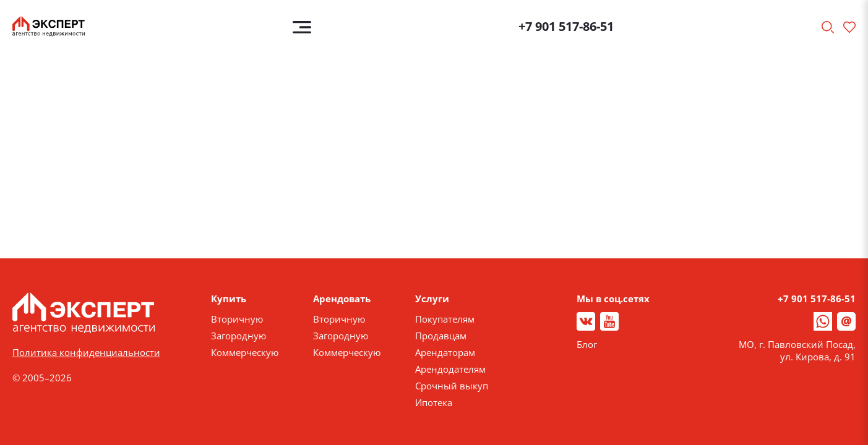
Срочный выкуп (452, 386)
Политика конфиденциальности (86, 352)
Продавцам (441, 336)
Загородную (238, 336)
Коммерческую (245, 352)
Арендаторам (445, 352)
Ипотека (434, 402)
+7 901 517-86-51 (566, 26)
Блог (587, 344)
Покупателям (445, 319)
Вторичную (237, 319)
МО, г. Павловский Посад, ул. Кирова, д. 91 (797, 350)
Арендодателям (450, 369)
